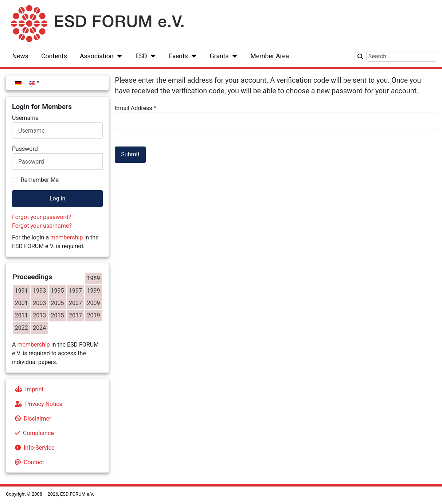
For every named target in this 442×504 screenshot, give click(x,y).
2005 (58, 303)
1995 (58, 291)
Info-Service (33, 448)
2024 (39, 328)
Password (25, 149)
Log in (57, 198)
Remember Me (40, 180)
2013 (39, 315)
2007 (75, 303)
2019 (94, 315)
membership (67, 237)
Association (97, 56)
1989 (94, 278)
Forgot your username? (42, 226)
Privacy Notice (37, 404)
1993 (39, 291)
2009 (94, 303)
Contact (28, 462)
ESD (141, 56)
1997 (75, 291)
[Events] (193, 56)
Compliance (33, 433)
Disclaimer (32, 419)
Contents (54, 56)
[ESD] (152, 56)
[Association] (118, 56)
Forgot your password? (42, 217)
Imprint (28, 389)
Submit (130, 154)
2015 (58, 315)
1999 (94, 291)
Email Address (135, 108)
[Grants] (233, 56)
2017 (75, 315)
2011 (21, 315)
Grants (219, 56)
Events (178, 56)
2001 (21, 303)
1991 (21, 291)
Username (25, 118)
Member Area (270, 56)
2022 (21, 328)
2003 (39, 303)
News (20, 56)
